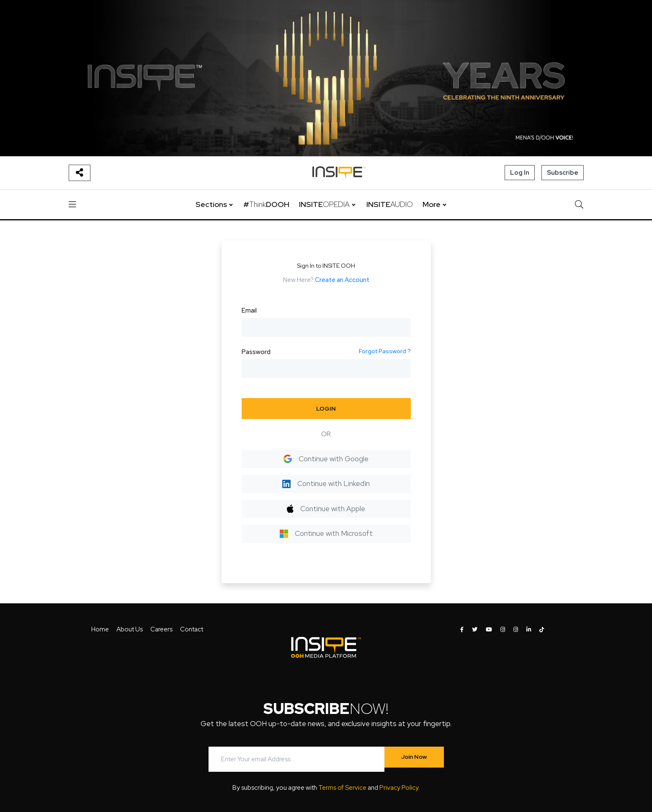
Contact (192, 629)
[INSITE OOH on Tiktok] (542, 630)
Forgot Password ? (385, 351)
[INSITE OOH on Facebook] (462, 630)
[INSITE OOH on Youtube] (489, 630)
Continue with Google (326, 459)
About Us (130, 629)
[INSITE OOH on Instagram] (503, 630)
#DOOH (266, 204)
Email (249, 310)
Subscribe (563, 173)
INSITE (324, 204)
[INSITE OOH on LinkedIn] (529, 630)
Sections (211, 204)
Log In (520, 173)
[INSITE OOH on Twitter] (475, 630)
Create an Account (342, 280)
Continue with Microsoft (326, 533)
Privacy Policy (399, 788)
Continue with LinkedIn (326, 484)
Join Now (414, 757)
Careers (161, 629)
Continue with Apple (326, 509)
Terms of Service (342, 788)
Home (100, 629)
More (432, 204)
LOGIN (326, 409)
